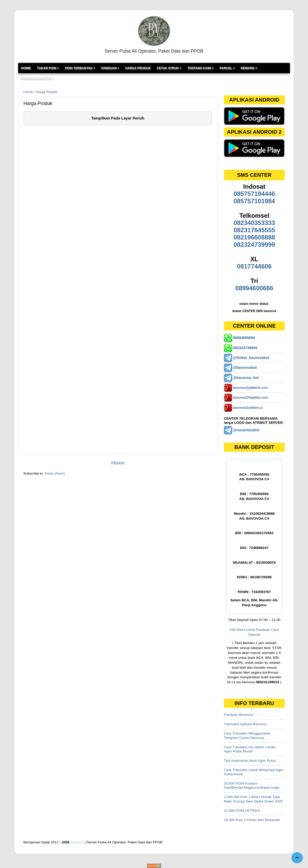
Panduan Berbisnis (239, 715)
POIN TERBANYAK (79, 68)
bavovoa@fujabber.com (250, 398)
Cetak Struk (168, 68)
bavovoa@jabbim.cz (248, 408)
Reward (248, 68)
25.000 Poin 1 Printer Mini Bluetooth (252, 820)
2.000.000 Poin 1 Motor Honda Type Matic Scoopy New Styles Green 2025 (253, 799)
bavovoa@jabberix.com (250, 388)
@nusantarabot (246, 430)
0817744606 (254, 266)
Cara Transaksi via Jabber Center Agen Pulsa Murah (250, 749)
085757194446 (254, 194)
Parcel (226, 68)
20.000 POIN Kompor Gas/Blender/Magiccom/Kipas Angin (252, 785)
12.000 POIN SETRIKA (242, 811)
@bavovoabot (245, 368)
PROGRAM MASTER (36, 79)
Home (26, 68)
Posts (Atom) (55, 473)
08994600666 (254, 288)
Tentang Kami (200, 68)
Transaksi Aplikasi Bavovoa (245, 724)
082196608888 (254, 237)
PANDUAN (109, 68)
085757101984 (254, 201)
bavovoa (77, 842)
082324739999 (254, 245)
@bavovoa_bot (246, 378)
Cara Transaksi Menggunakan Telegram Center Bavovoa (247, 735)
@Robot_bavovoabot (251, 358)
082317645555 (254, 230)
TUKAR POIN (47, 68)
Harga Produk (138, 68)
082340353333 (254, 223)
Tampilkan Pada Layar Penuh (118, 118)
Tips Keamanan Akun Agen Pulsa (250, 761)
